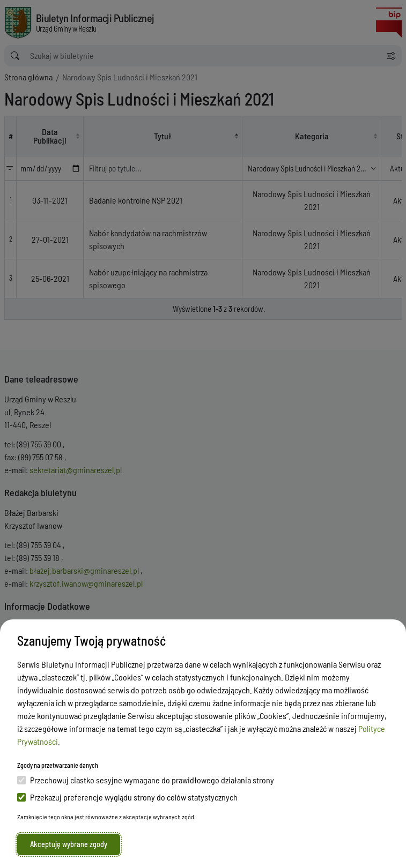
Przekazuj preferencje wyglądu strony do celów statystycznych (127, 797)
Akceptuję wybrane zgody (69, 844)
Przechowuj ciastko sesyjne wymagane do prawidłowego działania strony (146, 780)
